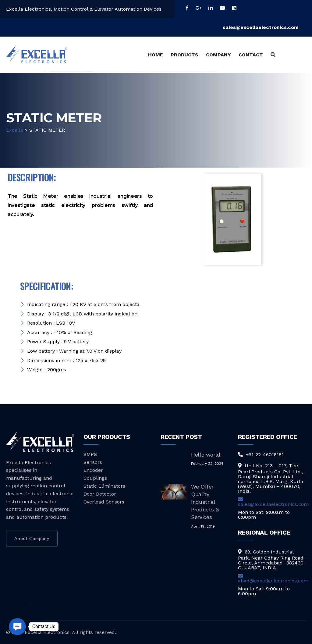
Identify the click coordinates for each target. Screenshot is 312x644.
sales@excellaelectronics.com (264, 27)
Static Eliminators (104, 486)
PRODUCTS (184, 55)
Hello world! (206, 455)
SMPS (90, 454)
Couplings (95, 478)
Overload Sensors (104, 502)
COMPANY (218, 55)
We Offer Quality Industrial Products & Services (205, 502)
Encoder (93, 470)
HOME (156, 55)
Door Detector (100, 494)
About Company (32, 538)
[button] (17, 626)
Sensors (93, 462)
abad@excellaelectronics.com (273, 578)
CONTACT (251, 55)
